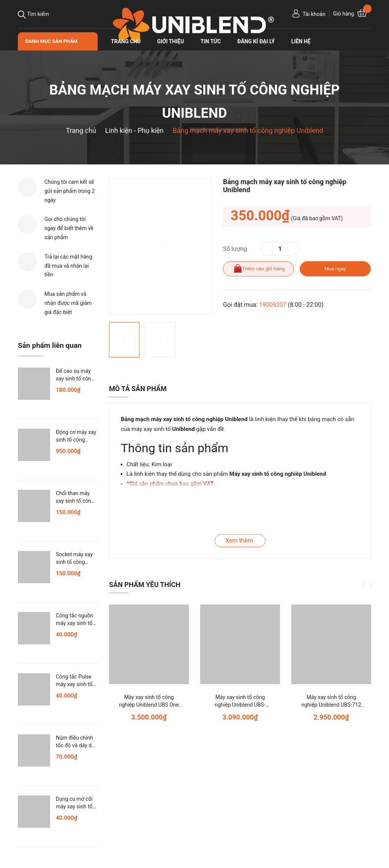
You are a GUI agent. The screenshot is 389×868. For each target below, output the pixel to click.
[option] (160, 246)
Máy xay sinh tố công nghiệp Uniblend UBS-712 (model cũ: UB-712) (331, 705)
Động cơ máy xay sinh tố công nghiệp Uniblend (76, 440)
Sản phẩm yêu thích (145, 585)
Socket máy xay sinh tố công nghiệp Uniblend (75, 562)
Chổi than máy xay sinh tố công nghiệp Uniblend (75, 501)
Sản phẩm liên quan (50, 345)
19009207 (273, 305)
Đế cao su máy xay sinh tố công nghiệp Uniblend (75, 378)
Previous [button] (364, 586)
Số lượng (235, 249)
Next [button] (371, 586)
